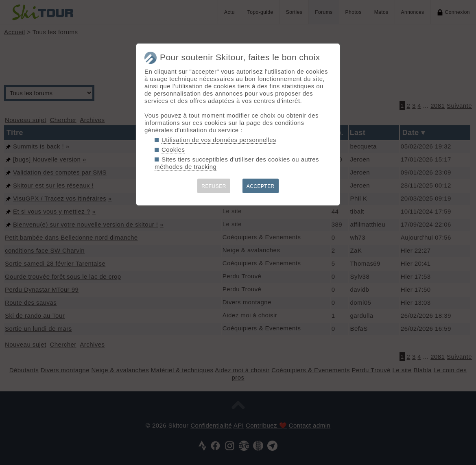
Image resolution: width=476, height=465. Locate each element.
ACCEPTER (261, 186)
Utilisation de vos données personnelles (219, 140)
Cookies (173, 150)
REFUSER (214, 186)
